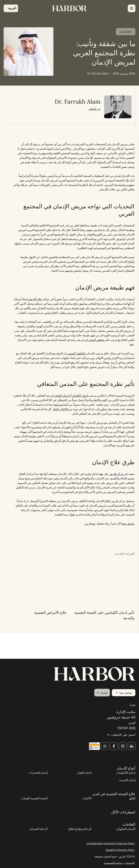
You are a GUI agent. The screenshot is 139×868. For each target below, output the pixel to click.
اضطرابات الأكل (123, 817)
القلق (132, 803)
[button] (11, 8)
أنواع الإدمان (126, 773)
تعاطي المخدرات (93, 363)
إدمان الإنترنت (127, 784)
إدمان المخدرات (58, 419)
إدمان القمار (84, 777)
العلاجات (129, 829)
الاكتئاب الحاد (59, 432)
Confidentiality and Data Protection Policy (111, 848)
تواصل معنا (127, 547)
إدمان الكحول (79, 419)
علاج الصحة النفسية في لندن (114, 798)
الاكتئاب (87, 803)
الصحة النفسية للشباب (34, 803)
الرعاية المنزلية (39, 833)
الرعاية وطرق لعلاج (80, 833)
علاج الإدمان (126, 40)
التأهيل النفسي (74, 377)
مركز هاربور (115, 497)
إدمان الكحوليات (126, 777)
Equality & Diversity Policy (120, 854)
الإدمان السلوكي (126, 833)
